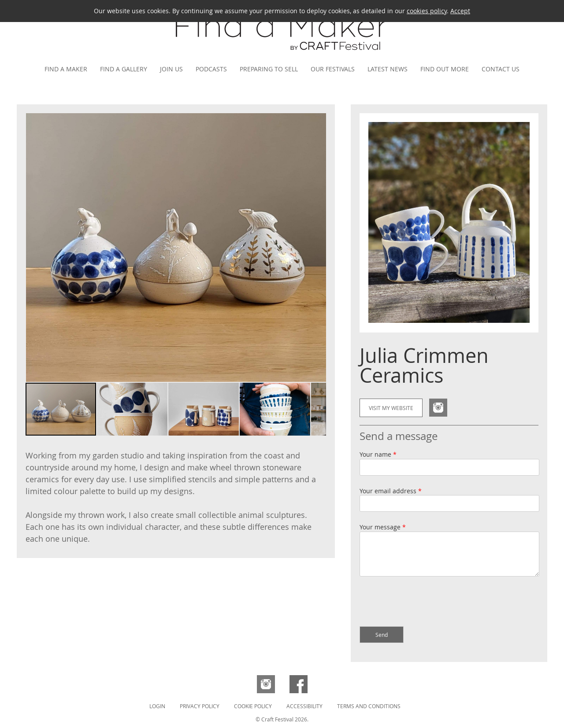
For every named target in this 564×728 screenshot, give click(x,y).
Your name (378, 454)
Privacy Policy (200, 706)
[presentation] (427, 602)
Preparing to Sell (269, 69)
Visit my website (391, 408)
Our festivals (333, 69)
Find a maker (66, 69)
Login (157, 706)
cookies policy (427, 11)
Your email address (391, 491)
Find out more (445, 69)
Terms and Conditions (369, 706)
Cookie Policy (253, 706)
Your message (383, 527)
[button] (318, 248)
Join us (171, 69)
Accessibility (304, 706)
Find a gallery (124, 69)
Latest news (388, 69)
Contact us (501, 69)
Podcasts (211, 69)
